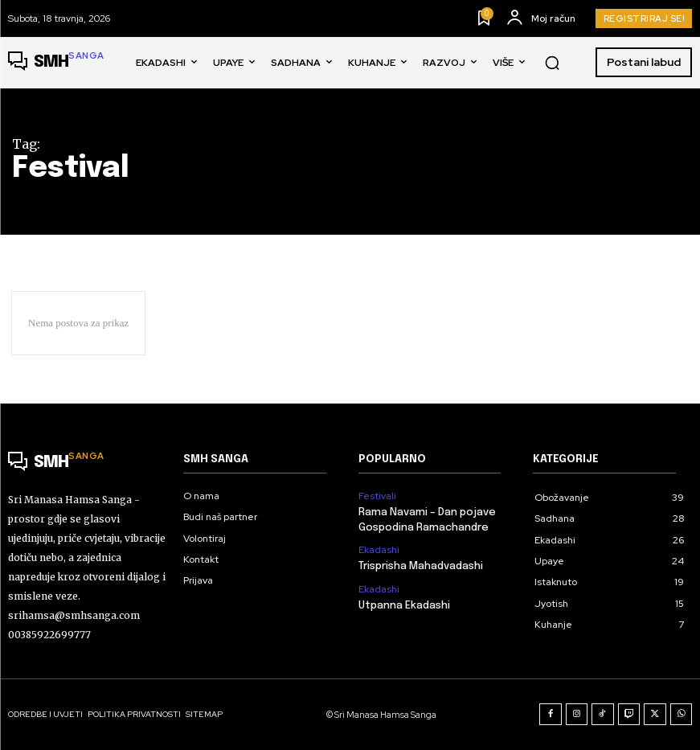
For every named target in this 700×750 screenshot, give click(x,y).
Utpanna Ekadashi (404, 606)
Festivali (377, 496)
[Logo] (56, 63)
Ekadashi (379, 550)
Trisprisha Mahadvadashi (421, 566)
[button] (552, 63)
